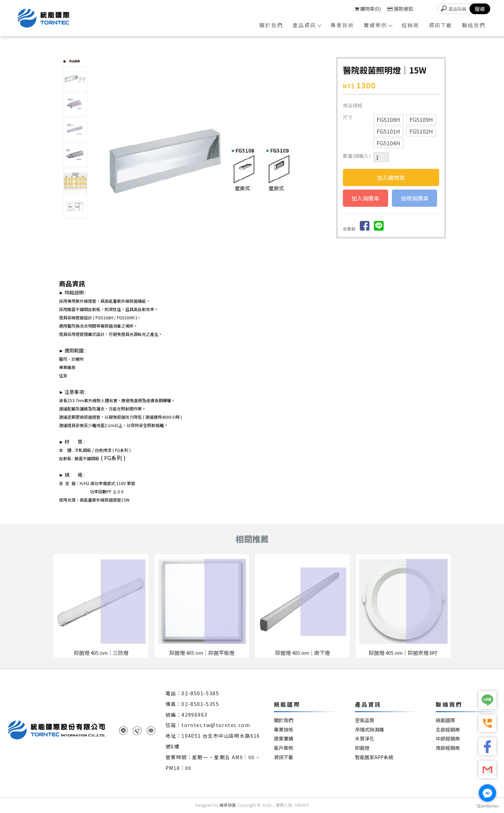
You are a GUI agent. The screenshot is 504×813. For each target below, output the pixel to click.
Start (213, 269)
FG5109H (421, 119)
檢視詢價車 (415, 198)
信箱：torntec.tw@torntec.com (208, 725)
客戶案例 (284, 748)
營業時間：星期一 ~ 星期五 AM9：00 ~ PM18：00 (213, 762)
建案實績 (284, 739)
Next (322, 161)
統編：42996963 (186, 715)
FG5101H (388, 131)
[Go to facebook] (487, 793)
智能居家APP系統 (374, 757)
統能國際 (445, 720)
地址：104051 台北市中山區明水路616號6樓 (213, 741)
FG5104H (388, 143)
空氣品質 (365, 720)
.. (274, 805)
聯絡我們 (474, 25)
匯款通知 (400, 9)
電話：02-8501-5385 (192, 693)
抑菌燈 (362, 748)
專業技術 (342, 25)
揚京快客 (228, 805)
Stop (219, 269)
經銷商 (410, 25)
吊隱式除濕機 (369, 730)
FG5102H (421, 131)
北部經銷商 (448, 730)
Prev (102, 161)
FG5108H (388, 119)
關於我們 (271, 25)
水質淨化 (365, 739)
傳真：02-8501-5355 (192, 704)
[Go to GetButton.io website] (487, 806)
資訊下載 (441, 25)
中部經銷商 (448, 739)
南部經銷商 (448, 748)
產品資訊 (307, 25)
